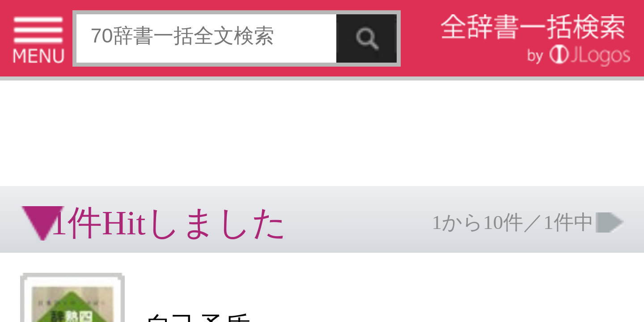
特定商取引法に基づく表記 (31, 141)
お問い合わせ (109, 141)
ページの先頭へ (110, 169)
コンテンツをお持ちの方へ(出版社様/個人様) (52, 147)
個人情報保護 (77, 141)
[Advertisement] (72, 29)
